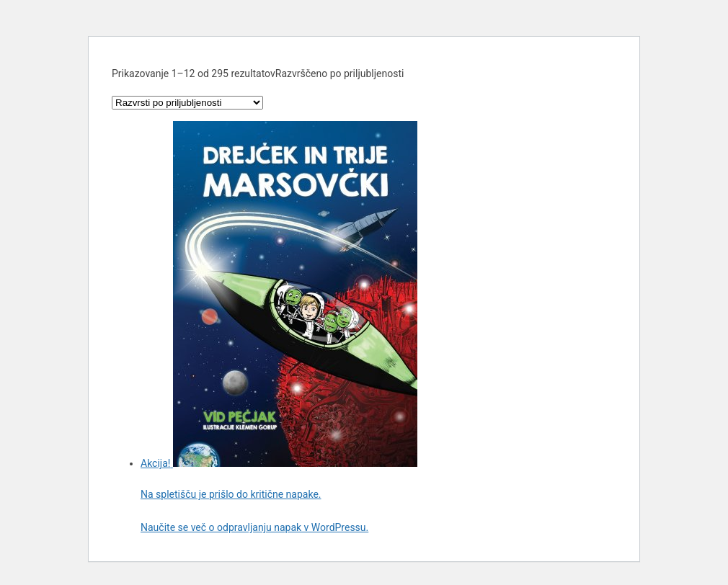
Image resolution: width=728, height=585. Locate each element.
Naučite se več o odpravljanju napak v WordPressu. (254, 527)
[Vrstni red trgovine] (187, 103)
